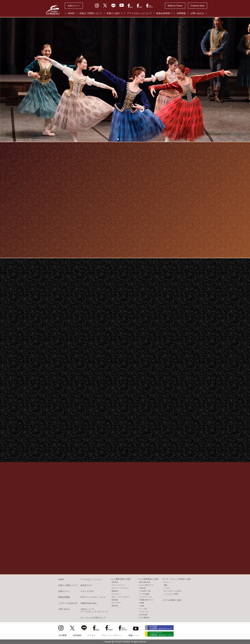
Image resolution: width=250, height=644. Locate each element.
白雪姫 (142, 603)
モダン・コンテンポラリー (121, 597)
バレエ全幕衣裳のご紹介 (148, 579)
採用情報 (181, 13)
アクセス (91, 635)
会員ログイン (74, 6)
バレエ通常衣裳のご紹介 (121, 579)
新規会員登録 (163, 13)
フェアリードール (146, 597)
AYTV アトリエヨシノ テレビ (93, 597)
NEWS (71, 13)
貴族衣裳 (115, 591)
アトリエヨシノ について (91, 579)
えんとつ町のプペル (146, 585)
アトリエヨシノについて (139, 13)
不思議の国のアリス (146, 600)
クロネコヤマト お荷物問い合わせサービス (161, 634)
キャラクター (116, 603)
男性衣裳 (115, 606)
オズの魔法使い (145, 618)
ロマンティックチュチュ (120, 588)
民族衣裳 (115, 600)
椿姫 (166, 585)
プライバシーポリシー (112, 635)
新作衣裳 (115, 582)
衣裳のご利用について (91, 13)
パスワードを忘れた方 (68, 603)
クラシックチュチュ (119, 585)
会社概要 (62, 635)
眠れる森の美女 (145, 582)
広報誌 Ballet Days (89, 603)
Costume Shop (197, 6)
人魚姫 (142, 606)
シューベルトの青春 (171, 594)
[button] (118, 139)
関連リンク (134, 635)
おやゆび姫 (143, 615)
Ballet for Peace (175, 6)
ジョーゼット (116, 594)
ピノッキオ (143, 609)
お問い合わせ (197, 13)
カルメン (167, 582)
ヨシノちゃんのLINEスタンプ (93, 618)
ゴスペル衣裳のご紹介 (172, 600)
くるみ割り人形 (145, 591)
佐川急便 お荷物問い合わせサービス (161, 628)
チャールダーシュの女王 (173, 591)
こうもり (167, 588)
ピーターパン (144, 612)
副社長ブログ (86, 585)
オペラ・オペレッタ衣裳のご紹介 (177, 579)
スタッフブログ (87, 591)
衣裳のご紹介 (113, 13)
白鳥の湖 (143, 588)
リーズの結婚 (144, 594)
